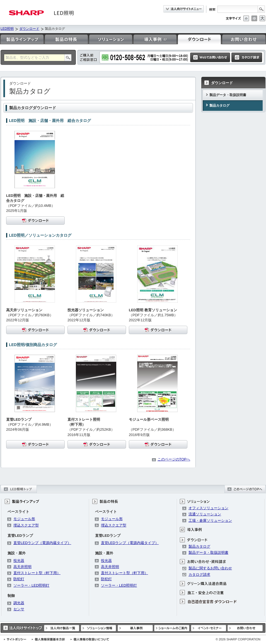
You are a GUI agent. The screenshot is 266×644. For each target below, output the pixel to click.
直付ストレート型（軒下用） (37, 573)
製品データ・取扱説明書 (228, 95)
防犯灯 (19, 579)
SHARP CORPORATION (238, 639)
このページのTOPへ (174, 459)
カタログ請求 (199, 575)
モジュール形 (24, 519)
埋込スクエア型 (26, 525)
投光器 (19, 561)
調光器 (19, 603)
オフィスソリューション (208, 508)
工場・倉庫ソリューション (210, 521)
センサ (19, 609)
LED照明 (7, 29)
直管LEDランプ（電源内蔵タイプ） (42, 543)
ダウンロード (29, 29)
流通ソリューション (205, 514)
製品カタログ (219, 106)
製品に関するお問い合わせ (210, 568)
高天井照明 (22, 567)
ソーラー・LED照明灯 (31, 585)
